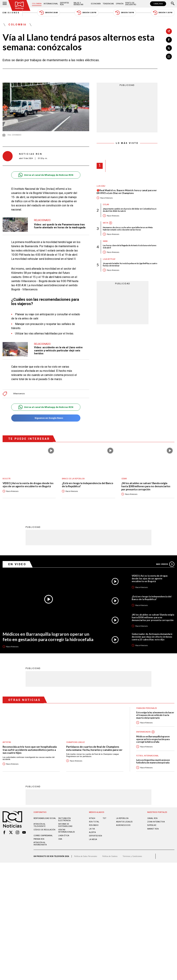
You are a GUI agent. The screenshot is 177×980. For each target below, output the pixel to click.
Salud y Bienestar (78, 4)
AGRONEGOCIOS (123, 825)
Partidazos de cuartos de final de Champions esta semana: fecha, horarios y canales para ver (94, 748)
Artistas (7, 742)
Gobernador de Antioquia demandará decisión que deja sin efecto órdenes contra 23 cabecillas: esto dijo (152, 637)
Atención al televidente (39, 825)
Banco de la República (73, 479)
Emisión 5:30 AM (48, 13)
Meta (105, 223)
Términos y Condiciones (132, 856)
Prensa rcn (39, 839)
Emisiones (11, 13)
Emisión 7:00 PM (125, 13)
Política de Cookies (110, 856)
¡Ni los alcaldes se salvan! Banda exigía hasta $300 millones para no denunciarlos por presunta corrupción (146, 486)
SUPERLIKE (152, 825)
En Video (17, 564)
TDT (104, 818)
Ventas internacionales (66, 831)
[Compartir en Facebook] (169, 40)
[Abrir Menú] (5, 4)
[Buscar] (173, 4)
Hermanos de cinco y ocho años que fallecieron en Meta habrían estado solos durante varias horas (128, 228)
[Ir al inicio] (19, 5)
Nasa (105, 241)
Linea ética (64, 835)
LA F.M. (92, 829)
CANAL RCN (158, 4)
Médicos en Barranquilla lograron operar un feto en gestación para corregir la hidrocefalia (48, 636)
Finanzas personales (146, 708)
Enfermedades (143, 732)
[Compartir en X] (169, 48)
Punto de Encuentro (131, 4)
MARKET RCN (153, 829)
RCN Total (94, 822)
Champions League (75, 742)
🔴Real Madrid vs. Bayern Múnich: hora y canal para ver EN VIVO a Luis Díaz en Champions (127, 192)
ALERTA (92, 832)
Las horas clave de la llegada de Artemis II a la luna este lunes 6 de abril (130, 246)
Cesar (124, 479)
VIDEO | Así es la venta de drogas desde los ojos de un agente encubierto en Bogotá (28, 485)
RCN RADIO (94, 825)
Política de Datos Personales (86, 856)
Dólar (106, 205)
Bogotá (6, 479)
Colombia (37, 4)
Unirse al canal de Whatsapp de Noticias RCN (46, 175)
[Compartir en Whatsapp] (169, 57)
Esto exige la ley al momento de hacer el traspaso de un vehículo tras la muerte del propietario (155, 715)
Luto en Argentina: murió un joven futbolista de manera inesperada (153, 761)
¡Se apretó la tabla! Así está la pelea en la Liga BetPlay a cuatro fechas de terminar (130, 264)
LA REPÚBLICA (122, 818)
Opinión (120, 4)
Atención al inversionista (40, 843)
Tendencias (108, 4)
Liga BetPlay (109, 259)
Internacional (51, 4)
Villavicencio (19, 394)
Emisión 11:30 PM (163, 13)
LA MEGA (93, 839)
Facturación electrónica (64, 819)
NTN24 (92, 818)
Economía (96, 4)
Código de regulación (44, 830)
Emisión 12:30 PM (86, 13)
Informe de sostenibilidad (65, 825)
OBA (60, 839)
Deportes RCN (64, 4)
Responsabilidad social (45, 818)
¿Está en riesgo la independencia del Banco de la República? (88, 485)
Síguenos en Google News (46, 418)
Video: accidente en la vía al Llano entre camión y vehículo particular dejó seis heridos (58, 350)
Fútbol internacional (147, 756)
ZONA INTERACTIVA (156, 822)
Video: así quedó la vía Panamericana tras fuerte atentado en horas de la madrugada (60, 226)
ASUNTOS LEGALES (124, 822)
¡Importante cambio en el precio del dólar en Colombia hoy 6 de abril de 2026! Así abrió (130, 210)
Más (165, 564)
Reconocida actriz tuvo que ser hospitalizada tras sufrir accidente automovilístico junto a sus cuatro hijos (30, 750)
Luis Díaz (101, 186)
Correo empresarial (43, 835)
